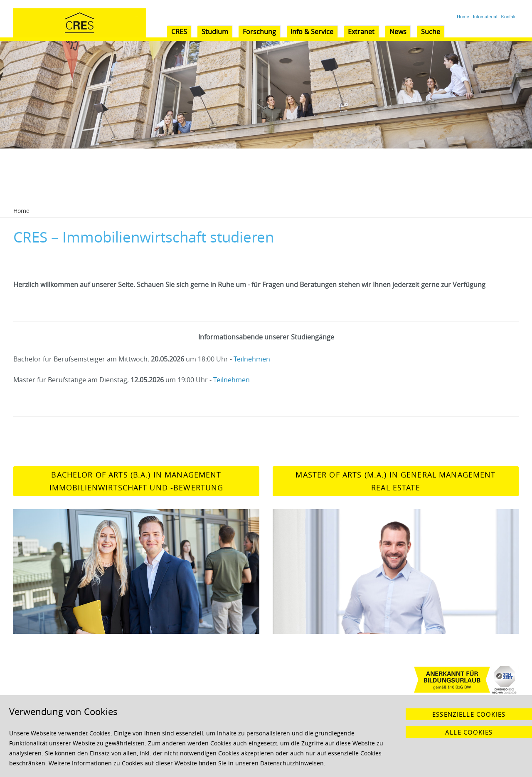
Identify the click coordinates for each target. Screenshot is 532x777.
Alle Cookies (469, 732)
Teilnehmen (252, 359)
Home (463, 17)
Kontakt (509, 17)
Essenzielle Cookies (469, 714)
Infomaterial (485, 17)
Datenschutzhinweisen (292, 763)
